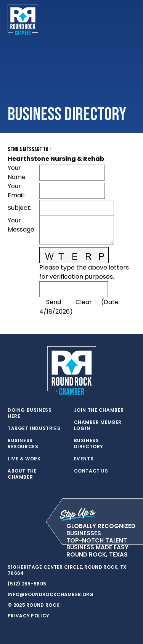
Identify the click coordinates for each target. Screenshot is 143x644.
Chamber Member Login (98, 425)
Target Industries (34, 428)
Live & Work (24, 459)
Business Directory (89, 444)
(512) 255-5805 (27, 584)
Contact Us (91, 471)
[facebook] (27, 545)
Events (84, 459)
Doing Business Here (30, 413)
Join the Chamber (99, 410)
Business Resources (23, 444)
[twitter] (11, 545)
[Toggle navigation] (129, 20)
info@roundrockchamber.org (51, 594)
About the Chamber (22, 474)
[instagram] (42, 545)
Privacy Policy (28, 616)
